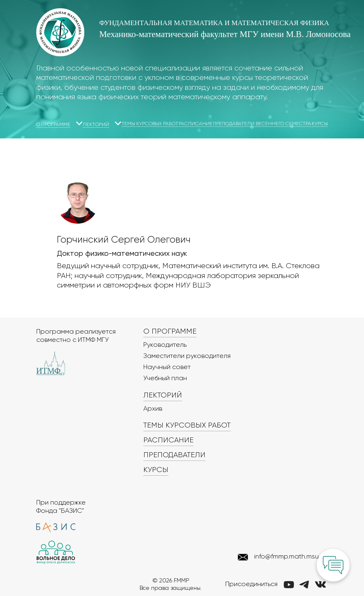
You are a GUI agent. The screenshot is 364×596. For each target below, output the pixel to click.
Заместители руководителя (187, 356)
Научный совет (167, 367)
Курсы (320, 124)
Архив (153, 409)
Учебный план (165, 379)
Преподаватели (174, 455)
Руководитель (165, 345)
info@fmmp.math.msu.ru (290, 557)
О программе (53, 125)
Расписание (196, 124)
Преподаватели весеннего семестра (262, 124)
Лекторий (96, 125)
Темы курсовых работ (150, 124)
